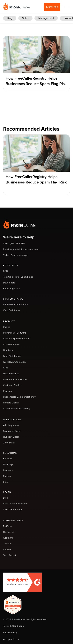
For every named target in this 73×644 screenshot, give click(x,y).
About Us (8, 538)
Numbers (8, 350)
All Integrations (11, 425)
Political (7, 476)
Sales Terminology (13, 509)
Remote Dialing (11, 403)
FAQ (5, 271)
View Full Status (12, 310)
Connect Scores (11, 344)
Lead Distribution (12, 356)
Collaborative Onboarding (17, 408)
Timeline (8, 544)
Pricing (7, 327)
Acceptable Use (11, 639)
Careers (7, 549)
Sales (25, 18)
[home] (17, 6)
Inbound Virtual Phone (15, 379)
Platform (7, 526)
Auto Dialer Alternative (15, 504)
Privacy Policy (10, 633)
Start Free (52, 7)
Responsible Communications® (19, 397)
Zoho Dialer (9, 443)
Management (46, 18)
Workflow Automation (14, 362)
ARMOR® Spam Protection (17, 339)
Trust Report (10, 555)
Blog (10, 18)
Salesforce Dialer (12, 431)
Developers (9, 283)
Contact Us (9, 532)
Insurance (8, 470)
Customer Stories (12, 385)
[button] (66, 7)
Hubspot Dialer (11, 437)
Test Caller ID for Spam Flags (18, 277)
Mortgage (8, 464)
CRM (6, 368)
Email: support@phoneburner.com (21, 249)
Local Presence (11, 374)
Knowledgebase (12, 289)
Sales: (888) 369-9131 (14, 243)
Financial (8, 459)
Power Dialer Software (15, 333)
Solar (6, 482)
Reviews (7, 391)
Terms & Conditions (13, 626)
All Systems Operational (16, 304)
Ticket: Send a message (16, 255)
